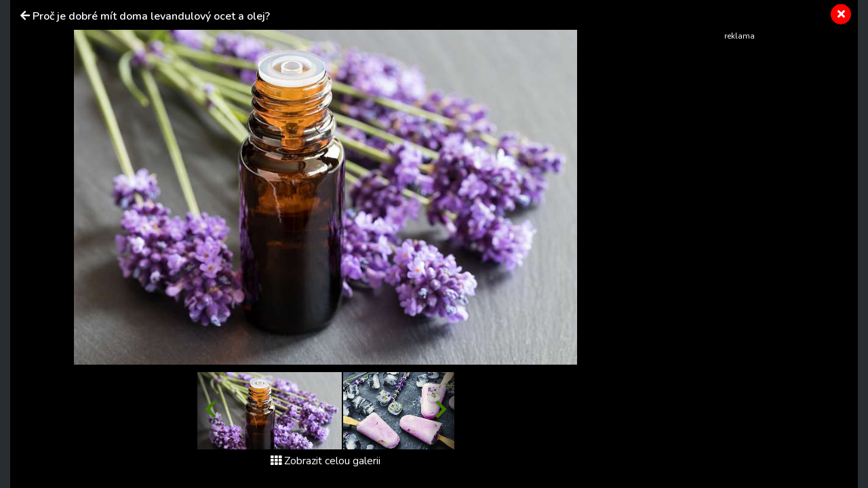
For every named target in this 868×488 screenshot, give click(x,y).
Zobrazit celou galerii (325, 461)
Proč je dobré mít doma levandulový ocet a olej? (151, 16)
